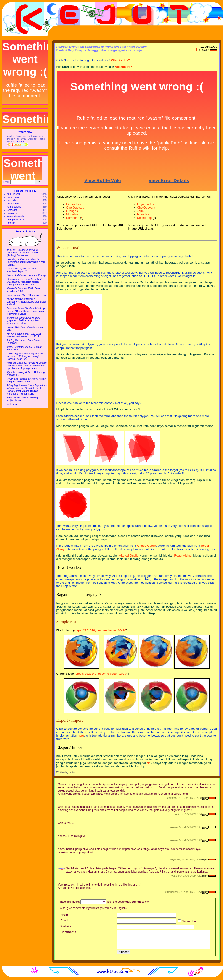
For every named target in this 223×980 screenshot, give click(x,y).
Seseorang (144, 218)
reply (205, 798)
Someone (73, 218)
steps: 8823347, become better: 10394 (102, 674)
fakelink (11, 223)
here (81, 736)
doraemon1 (13, 204)
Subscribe (187, 921)
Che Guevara (75, 208)
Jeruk (141, 211)
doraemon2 (13, 197)
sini (149, 763)
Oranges (72, 211)
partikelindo (13, 200)
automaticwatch (15, 216)
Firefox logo (74, 204)
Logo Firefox (146, 204)
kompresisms (14, 207)
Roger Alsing (183, 555)
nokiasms (12, 213)
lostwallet (12, 210)
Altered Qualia (146, 546)
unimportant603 (15, 220)
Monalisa (72, 214)
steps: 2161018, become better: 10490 (100, 630)
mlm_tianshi (13, 194)
